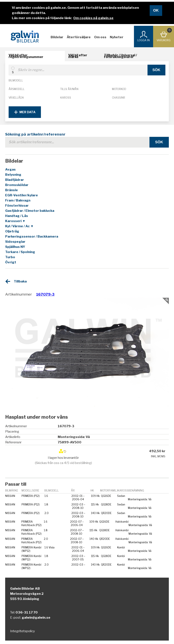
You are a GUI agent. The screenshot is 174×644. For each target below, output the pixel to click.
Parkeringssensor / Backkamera (32, 237)
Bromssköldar (17, 185)
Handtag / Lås (17, 216)
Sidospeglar (15, 242)
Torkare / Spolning (20, 252)
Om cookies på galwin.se (93, 18)
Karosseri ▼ (15, 221)
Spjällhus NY (15, 247)
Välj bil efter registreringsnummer (26, 56)
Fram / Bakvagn (18, 200)
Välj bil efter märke (78, 56)
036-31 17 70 (27, 612)
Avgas (10, 169)
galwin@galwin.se (36, 618)
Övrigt (11, 262)
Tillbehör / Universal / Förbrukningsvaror (120, 56)
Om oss (100, 37)
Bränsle (12, 190)
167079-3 (45, 294)
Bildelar (57, 37)
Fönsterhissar (17, 206)
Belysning (13, 175)
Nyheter (117, 37)
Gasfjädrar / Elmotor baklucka (30, 211)
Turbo (10, 257)
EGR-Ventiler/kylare (22, 195)
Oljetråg (12, 231)
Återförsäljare (79, 37)
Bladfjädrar (15, 180)
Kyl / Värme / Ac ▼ (19, 226)
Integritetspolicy (23, 631)
